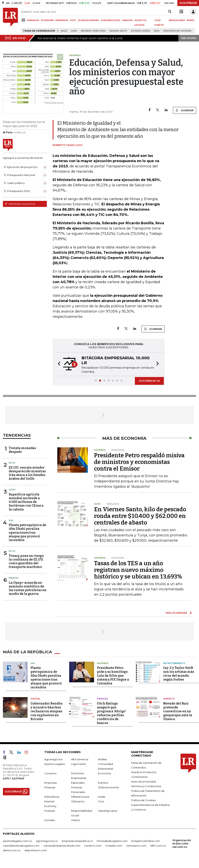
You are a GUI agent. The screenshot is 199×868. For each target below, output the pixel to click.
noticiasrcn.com (136, 846)
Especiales (78, 783)
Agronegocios (53, 759)
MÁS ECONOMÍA (177, 613)
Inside (102, 797)
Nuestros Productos (144, 772)
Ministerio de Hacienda (177, 31)
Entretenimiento (174, 663)
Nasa (64, 31)
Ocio (101, 801)
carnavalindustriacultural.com (62, 846)
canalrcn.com (93, 846)
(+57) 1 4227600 (14, 778)
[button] (58, 364)
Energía (14, 578)
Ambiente (169, 699)
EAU (11, 520)
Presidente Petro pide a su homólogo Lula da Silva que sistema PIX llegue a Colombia (113, 676)
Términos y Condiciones (146, 786)
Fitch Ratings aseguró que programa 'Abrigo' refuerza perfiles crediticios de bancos (111, 713)
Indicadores (52, 797)
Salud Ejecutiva (108, 811)
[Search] (170, 12)
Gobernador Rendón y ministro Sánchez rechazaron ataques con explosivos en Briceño (47, 711)
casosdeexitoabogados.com (21, 846)
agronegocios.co (47, 841)
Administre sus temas (20, 204)
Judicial (35, 699)
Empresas (51, 783)
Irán (157, 31)
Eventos (103, 783)
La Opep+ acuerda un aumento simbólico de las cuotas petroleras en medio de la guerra (28, 588)
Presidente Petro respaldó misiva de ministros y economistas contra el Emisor (139, 462)
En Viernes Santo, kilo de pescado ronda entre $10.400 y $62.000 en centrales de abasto (140, 516)
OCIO (73, 20)
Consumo (50, 773)
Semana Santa (118, 31)
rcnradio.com (114, 846)
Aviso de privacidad (144, 781)
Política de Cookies (143, 800)
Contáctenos (139, 777)
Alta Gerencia (80, 759)
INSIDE (191, 20)
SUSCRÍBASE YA (149, 381)
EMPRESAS (62, 20)
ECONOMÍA (47, 20)
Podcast (50, 811)
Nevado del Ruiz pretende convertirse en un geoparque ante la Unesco (178, 711)
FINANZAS (33, 20)
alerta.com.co (12, 850)
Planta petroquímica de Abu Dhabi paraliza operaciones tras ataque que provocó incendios (27, 532)
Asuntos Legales (55, 764)
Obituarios (78, 801)
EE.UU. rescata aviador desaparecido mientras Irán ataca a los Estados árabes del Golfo (27, 473)
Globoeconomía (108, 787)
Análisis (102, 759)
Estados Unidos (141, 31)
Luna (74, 31)
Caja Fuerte (79, 764)
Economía (104, 773)
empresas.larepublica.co (77, 841)
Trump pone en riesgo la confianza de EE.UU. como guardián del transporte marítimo (26, 561)
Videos (75, 820)
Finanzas (103, 699)
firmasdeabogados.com (112, 841)
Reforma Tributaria (93, 31)
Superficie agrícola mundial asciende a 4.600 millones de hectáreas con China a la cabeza (26, 502)
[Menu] (24, 20)
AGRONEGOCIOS (111, 20)
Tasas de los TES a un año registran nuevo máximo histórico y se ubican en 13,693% (138, 570)
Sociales (50, 820)
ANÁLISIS (127, 20)
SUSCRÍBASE (188, 3)
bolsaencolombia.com (146, 841)
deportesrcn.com (36, 850)
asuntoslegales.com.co (17, 841)
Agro (12, 490)
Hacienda (103, 663)
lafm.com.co (158, 846)
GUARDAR (185, 110)
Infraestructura (80, 797)
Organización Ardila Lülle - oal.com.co (182, 843)
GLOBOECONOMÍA (88, 20)
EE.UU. (12, 463)
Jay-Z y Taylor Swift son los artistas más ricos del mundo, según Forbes (179, 674)
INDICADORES (177, 20)
